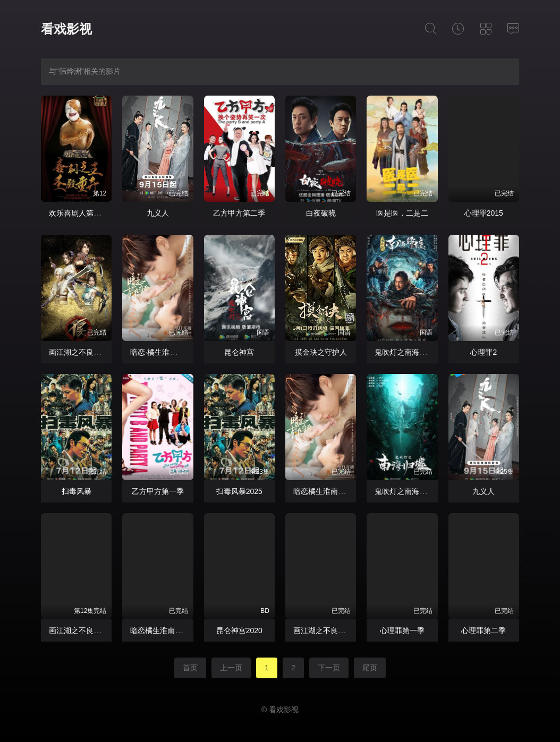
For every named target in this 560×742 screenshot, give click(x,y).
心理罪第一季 (402, 630)
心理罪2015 (484, 213)
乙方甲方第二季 (239, 213)
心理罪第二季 (483, 630)
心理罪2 (483, 352)
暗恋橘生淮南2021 (324, 491)
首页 (190, 668)
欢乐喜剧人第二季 (79, 213)
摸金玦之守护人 (321, 352)
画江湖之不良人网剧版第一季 (97, 630)
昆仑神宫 (239, 352)
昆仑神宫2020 (239, 630)
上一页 (231, 668)
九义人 (158, 213)
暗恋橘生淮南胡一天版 (167, 630)
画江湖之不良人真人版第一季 (342, 630)
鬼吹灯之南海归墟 (404, 352)
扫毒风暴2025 (239, 491)
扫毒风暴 (77, 491)
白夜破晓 (321, 213)
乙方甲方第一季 (158, 491)
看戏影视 (66, 29)
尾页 (370, 668)
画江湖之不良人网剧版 (86, 352)
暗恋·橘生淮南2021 (162, 352)
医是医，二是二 (402, 213)
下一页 (329, 668)
